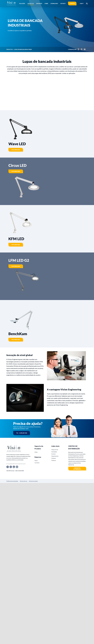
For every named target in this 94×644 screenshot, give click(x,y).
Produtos (10, 49)
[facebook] (8, 467)
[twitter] (11, 467)
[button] (87, 3)
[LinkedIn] (84, 49)
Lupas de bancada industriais (23, 49)
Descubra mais (16, 150)
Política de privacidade (12, 481)
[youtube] (17, 467)
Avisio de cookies (33, 481)
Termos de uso (23, 481)
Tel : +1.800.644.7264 (22, 433)
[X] (81, 49)
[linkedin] (14, 467)
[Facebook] (78, 49)
